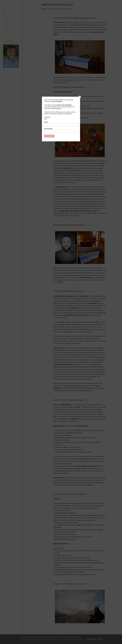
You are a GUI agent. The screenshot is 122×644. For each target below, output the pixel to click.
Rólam (5, 15)
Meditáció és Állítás (57, 5)
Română (5, 35)
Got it (100, 639)
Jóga (4, 12)
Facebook (88, 87)
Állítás (5, 5)
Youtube (5, 27)
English (5, 37)
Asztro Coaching (8, 7)
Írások (5, 22)
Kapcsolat (6, 20)
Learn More (91, 639)
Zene (5, 30)
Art (4, 32)
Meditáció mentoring (9, 10)
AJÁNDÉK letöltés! (8, 17)
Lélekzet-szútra (7, 25)
